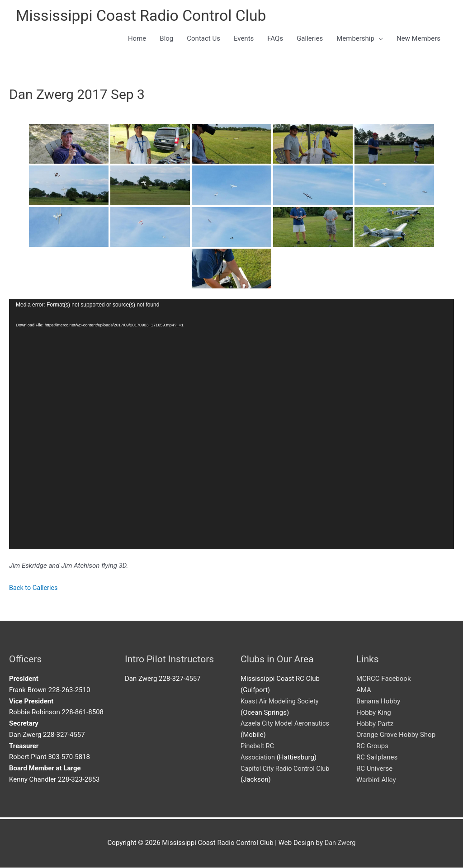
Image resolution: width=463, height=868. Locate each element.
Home (137, 39)
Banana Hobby (378, 702)
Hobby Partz (375, 724)
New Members (418, 39)
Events (244, 39)
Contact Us (203, 39)
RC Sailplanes (377, 758)
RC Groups (372, 746)
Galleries (310, 39)
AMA (364, 690)
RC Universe (374, 769)
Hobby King (374, 713)
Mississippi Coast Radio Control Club (146, 16)
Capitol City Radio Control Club (287, 769)
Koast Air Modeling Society (281, 702)
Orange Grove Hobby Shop (396, 735)
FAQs (275, 39)
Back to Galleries (34, 589)
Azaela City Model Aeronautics (287, 724)
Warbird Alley (376, 780)
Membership (355, 39)
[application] (231, 425)
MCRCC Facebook (384, 679)
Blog (166, 39)
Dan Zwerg (340, 843)
